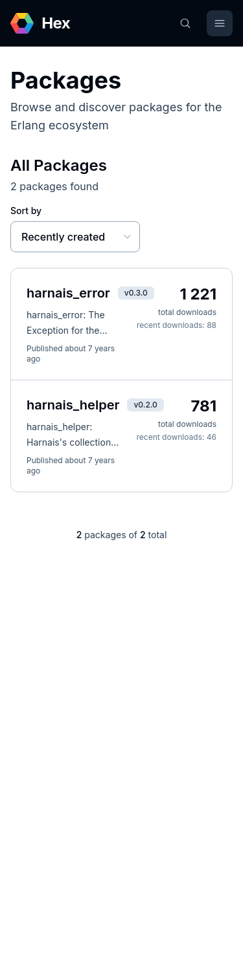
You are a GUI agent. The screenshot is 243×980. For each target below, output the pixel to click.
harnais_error (68, 293)
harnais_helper (73, 405)
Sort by (26, 211)
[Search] (185, 23)
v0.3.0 (136, 293)
